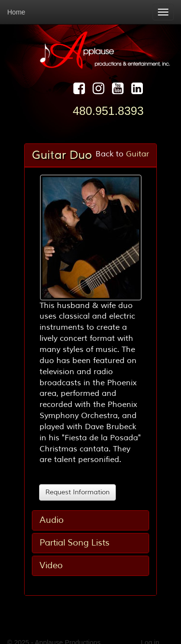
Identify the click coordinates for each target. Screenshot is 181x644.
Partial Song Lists (75, 543)
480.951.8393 (108, 111)
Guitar (138, 154)
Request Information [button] (77, 492)
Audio (52, 520)
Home (16, 12)
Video (51, 565)
